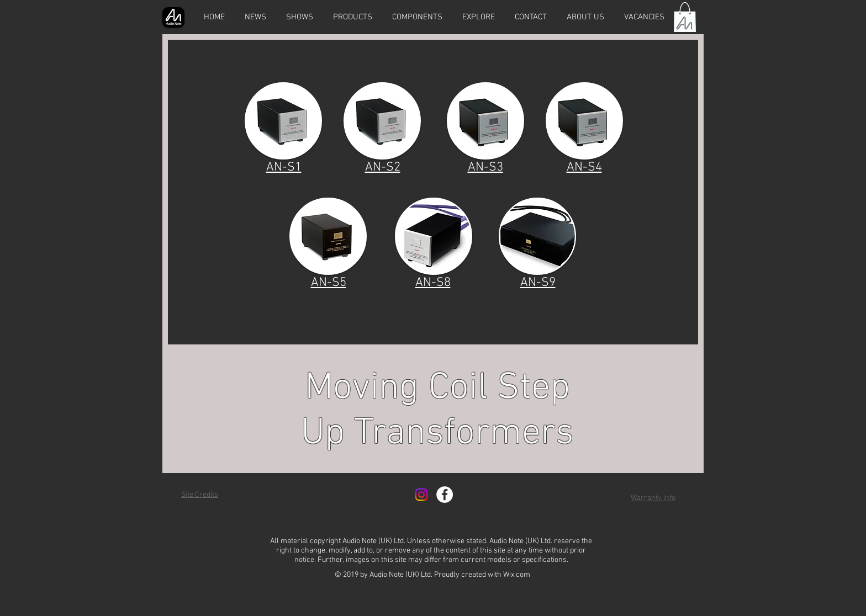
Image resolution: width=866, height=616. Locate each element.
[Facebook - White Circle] (445, 495)
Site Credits (200, 495)
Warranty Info (653, 498)
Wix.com (517, 575)
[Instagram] (421, 495)
